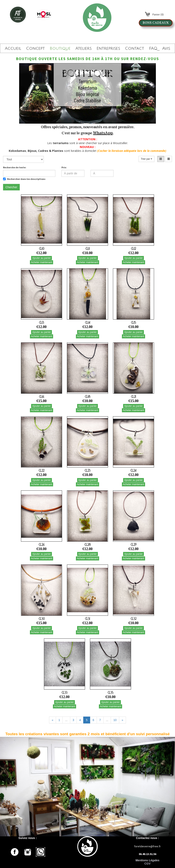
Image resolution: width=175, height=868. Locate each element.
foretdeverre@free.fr (147, 846)
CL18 (88, 397)
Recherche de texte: (15, 167)
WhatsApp (103, 133)
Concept (35, 49)
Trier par (147, 159)
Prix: (64, 167)
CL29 (133, 545)
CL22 (42, 471)
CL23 (87, 471)
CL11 (87, 249)
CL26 (42, 545)
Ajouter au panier (41, 258)
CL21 (133, 397)
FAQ (153, 49)
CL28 (88, 545)
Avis (166, 49)
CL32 (133, 619)
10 (115, 720)
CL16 (42, 397)
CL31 (87, 619)
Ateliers (84, 49)
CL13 (42, 323)
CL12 (133, 249)
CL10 (42, 249)
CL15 (133, 323)
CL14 (88, 323)
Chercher (11, 187)
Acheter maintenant (42, 262)
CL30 (42, 619)
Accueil (13, 49)
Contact (135, 49)
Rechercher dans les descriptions (24, 179)
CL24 (133, 471)
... (66, 720)
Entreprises (108, 49)
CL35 (110, 693)
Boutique (60, 49)
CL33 (65, 693)
